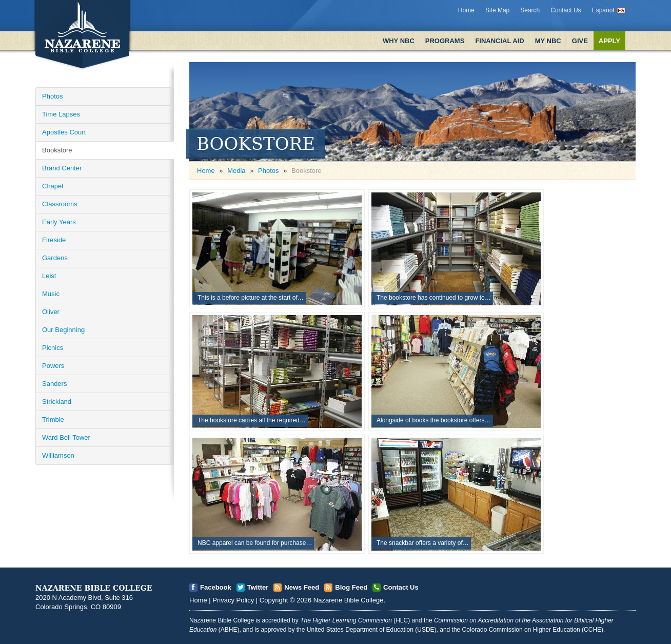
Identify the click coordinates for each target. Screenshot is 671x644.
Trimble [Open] (53, 419)
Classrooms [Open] (60, 204)
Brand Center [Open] (62, 168)
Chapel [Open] (53, 186)
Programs (445, 41)
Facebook (216, 587)
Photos (268, 171)
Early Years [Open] (59, 222)
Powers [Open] (53, 366)
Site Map (497, 10)
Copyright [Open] (274, 600)
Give (580, 41)
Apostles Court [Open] (64, 132)
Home (466, 10)
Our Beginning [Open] (63, 330)
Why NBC (399, 41)
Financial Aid (499, 41)
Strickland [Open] (57, 402)
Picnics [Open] (53, 348)
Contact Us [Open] (401, 587)
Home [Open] (206, 171)
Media (236, 171)
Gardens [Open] (55, 258)
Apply (609, 41)
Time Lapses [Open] (61, 114)
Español (603, 10)
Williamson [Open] (58, 455)
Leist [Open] (49, 276)
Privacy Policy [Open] (233, 600)
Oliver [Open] (51, 312)
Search (530, 10)
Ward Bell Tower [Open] (66, 437)
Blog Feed (351, 587)
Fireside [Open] (54, 240)
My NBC (548, 41)
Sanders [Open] (54, 384)
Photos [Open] (52, 96)
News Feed (302, 587)
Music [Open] (51, 294)
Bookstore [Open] (57, 150)
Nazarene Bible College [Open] (349, 600)
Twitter (258, 587)
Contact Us (566, 10)
